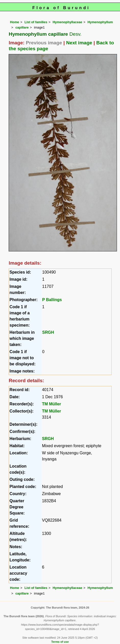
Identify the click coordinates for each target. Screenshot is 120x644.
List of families (36, 22)
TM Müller (52, 404)
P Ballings (52, 300)
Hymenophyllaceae (68, 22)
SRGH (48, 332)
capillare (22, 27)
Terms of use (60, 642)
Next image (79, 43)
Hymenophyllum (100, 22)
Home (15, 22)
